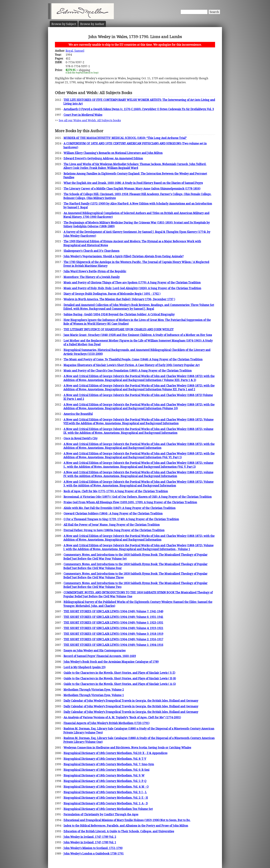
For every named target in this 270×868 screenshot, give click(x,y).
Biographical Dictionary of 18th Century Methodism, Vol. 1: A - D (106, 803)
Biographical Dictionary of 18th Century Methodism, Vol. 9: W (104, 775)
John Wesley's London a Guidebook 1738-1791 (94, 854)
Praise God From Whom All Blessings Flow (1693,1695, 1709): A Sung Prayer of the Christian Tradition (130, 502)
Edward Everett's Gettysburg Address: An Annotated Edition (103, 158)
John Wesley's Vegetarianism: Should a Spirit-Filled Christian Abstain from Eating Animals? (124, 256)
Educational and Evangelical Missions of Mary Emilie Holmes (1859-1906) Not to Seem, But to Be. (127, 820)
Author (92, 24)
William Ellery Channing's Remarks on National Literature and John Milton (113, 153)
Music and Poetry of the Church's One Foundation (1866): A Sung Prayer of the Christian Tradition (128, 371)
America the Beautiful (78, 414)
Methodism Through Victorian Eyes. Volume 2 (94, 690)
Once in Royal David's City (81, 438)
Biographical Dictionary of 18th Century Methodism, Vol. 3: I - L (105, 792)
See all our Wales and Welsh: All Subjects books (90, 120)
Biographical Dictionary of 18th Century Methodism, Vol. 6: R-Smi (106, 770)
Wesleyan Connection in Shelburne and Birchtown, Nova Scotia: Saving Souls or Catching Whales (127, 748)
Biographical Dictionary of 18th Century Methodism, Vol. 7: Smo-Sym (109, 764)
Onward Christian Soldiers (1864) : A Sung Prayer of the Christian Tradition (113, 513)
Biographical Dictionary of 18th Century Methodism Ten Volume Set (108, 809)
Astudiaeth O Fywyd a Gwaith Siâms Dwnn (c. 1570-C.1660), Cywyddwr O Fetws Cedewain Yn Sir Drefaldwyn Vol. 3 (139, 109)
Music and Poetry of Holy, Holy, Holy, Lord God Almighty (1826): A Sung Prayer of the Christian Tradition (132, 288)
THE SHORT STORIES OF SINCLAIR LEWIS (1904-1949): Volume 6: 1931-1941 (113, 617)
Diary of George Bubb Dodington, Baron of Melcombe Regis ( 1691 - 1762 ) (112, 294)
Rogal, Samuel (75, 51)
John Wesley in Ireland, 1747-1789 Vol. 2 (90, 837)
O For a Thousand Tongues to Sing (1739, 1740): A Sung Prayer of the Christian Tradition (121, 519)
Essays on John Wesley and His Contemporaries (95, 650)
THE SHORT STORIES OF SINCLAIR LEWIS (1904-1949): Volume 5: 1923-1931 (113, 623)
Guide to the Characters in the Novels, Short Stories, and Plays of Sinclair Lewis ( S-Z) (119, 673)
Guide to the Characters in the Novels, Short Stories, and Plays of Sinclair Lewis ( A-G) (120, 684)
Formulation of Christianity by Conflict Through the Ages (101, 814)
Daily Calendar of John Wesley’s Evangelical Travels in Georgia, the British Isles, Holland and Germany (131, 701)
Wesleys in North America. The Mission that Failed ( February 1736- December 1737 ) (119, 299)
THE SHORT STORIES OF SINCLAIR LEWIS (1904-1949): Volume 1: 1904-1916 (113, 645)
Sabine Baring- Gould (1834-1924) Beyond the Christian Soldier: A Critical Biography (119, 314)
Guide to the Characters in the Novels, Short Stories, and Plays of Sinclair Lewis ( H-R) (120, 678)
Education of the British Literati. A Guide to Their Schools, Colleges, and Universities (119, 831)
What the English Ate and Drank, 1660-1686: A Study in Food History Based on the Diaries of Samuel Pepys (133, 183)
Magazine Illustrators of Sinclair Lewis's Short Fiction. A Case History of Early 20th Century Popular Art (132, 365)
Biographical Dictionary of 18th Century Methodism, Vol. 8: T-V (105, 759)
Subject (64, 24)
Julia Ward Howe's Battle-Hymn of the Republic (95, 271)
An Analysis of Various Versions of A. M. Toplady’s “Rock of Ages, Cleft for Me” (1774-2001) (122, 717)
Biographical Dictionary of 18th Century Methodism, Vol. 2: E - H (106, 798)
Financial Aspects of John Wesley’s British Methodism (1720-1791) (106, 723)
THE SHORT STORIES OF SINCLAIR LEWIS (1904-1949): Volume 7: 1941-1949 (113, 611)
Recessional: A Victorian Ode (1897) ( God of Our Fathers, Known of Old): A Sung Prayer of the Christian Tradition (138, 497)
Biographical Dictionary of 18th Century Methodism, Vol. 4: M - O (106, 787)
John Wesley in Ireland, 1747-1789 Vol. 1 (90, 842)
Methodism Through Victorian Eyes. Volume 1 (94, 695)
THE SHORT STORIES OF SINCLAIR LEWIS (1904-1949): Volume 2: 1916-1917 (113, 639)
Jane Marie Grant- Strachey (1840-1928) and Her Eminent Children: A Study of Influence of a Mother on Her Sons (138, 335)
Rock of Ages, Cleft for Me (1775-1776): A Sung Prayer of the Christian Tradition (116, 491)
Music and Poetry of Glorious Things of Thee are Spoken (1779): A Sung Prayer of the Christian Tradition (132, 282)
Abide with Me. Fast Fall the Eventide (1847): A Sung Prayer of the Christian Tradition (120, 508)
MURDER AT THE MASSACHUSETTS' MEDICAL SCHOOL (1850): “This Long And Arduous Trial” (125, 138)
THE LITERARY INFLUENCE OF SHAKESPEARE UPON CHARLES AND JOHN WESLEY (119, 329)
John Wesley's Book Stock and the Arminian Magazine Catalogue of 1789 (111, 662)
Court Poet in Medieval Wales (83, 115)
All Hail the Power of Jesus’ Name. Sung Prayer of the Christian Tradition (112, 525)
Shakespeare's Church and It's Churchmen (91, 251)
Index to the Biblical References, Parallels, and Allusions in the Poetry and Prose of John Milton (126, 826)
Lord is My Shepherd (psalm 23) (84, 667)
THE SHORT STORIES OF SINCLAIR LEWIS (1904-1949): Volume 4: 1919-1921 (113, 628)
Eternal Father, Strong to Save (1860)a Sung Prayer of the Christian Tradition (114, 530)
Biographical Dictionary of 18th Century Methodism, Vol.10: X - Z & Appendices (115, 753)
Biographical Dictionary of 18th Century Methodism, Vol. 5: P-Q (105, 781)
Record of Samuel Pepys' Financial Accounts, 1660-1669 (100, 656)
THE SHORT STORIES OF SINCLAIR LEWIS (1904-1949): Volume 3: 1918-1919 (113, 634)
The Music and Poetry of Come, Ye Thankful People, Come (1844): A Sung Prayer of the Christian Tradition (133, 359)
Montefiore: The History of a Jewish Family (92, 277)
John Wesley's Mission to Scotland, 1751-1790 (93, 848)
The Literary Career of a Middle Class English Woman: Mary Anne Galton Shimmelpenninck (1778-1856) (132, 189)
